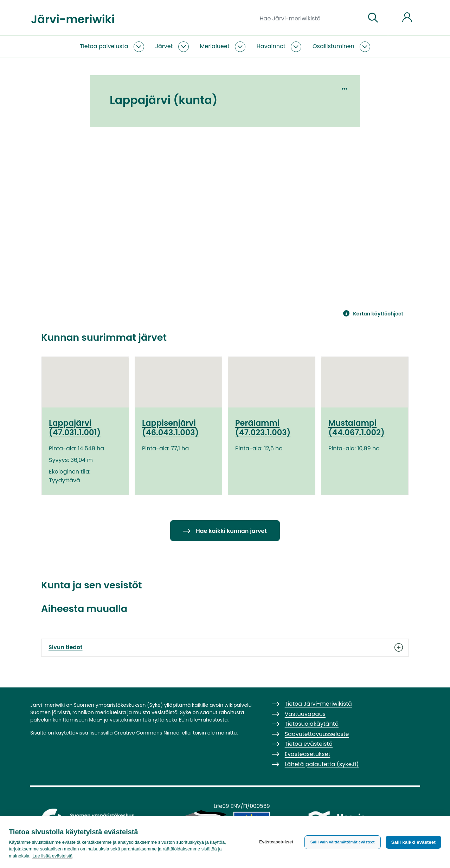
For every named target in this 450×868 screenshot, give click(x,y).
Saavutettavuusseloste (317, 734)
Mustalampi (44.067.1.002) (356, 428)
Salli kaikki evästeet (413, 842)
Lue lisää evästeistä (52, 856)
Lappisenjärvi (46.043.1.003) (170, 428)
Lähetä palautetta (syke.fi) (322, 764)
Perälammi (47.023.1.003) (263, 428)
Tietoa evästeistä (309, 744)
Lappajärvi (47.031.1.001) (75, 428)
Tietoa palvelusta (104, 46)
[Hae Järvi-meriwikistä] (310, 18)
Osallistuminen (333, 46)
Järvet (164, 46)
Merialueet (215, 46)
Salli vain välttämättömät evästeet (343, 842)
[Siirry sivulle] (373, 18)
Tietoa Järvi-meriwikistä (318, 704)
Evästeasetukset (276, 842)
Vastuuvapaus (305, 714)
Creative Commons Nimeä (147, 733)
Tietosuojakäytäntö (312, 724)
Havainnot (271, 46)
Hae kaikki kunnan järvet (231, 531)
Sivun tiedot (225, 647)
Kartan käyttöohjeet (378, 314)
